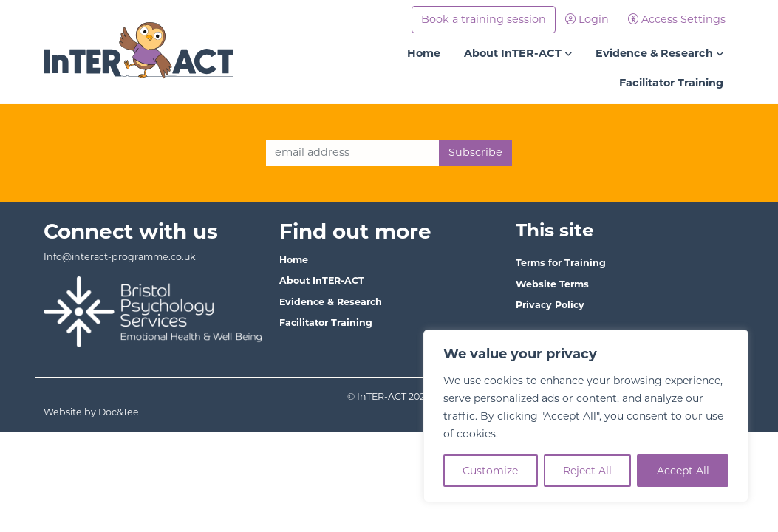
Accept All (683, 471)
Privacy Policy (550, 305)
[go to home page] (139, 51)
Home (424, 53)
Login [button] (587, 19)
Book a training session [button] (484, 19)
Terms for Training (561, 263)
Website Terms (552, 284)
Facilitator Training (671, 83)
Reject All (587, 471)
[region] (586, 416)
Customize (490, 471)
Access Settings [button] (677, 19)
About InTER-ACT (513, 53)
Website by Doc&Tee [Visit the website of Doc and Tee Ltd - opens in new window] (140, 411)
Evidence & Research (654, 53)
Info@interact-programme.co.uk (120, 257)
